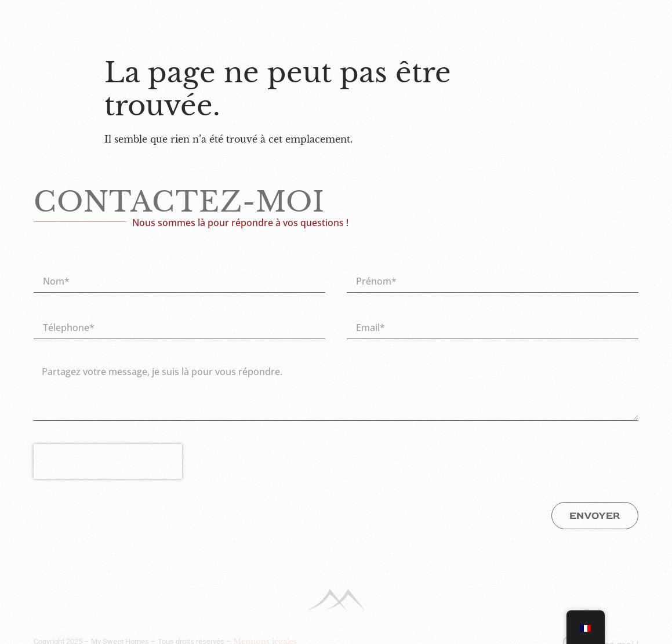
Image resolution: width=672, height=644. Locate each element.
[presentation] (108, 461)
